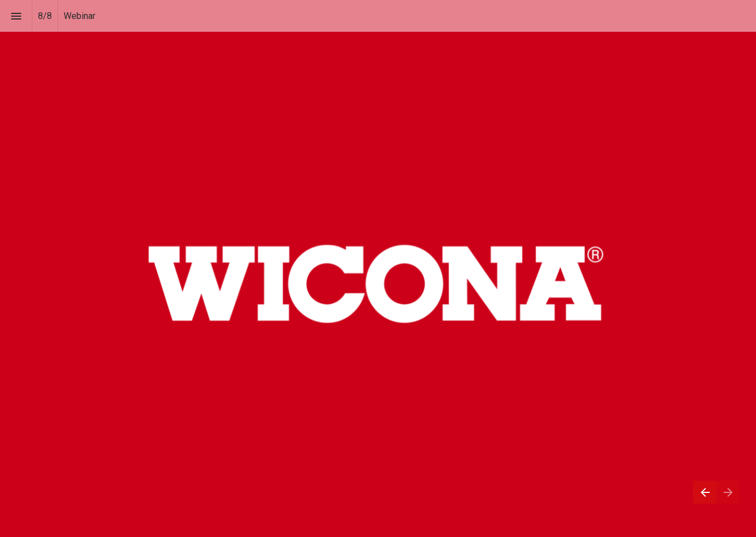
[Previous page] (705, 492)
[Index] (16, 16)
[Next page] (728, 492)
